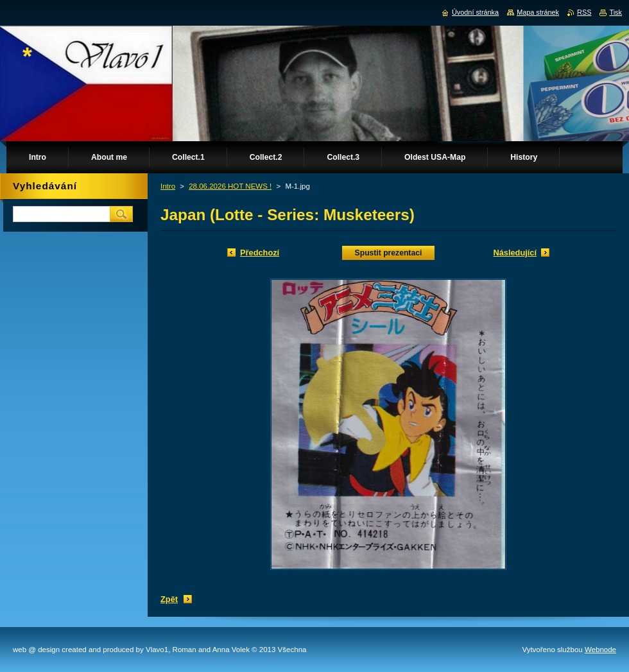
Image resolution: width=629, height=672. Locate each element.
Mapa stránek (538, 12)
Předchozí (260, 253)
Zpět (169, 599)
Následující (515, 253)
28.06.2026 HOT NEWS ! (230, 186)
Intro (168, 186)
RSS (584, 12)
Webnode (600, 650)
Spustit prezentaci (389, 253)
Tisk (616, 12)
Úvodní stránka (475, 12)
